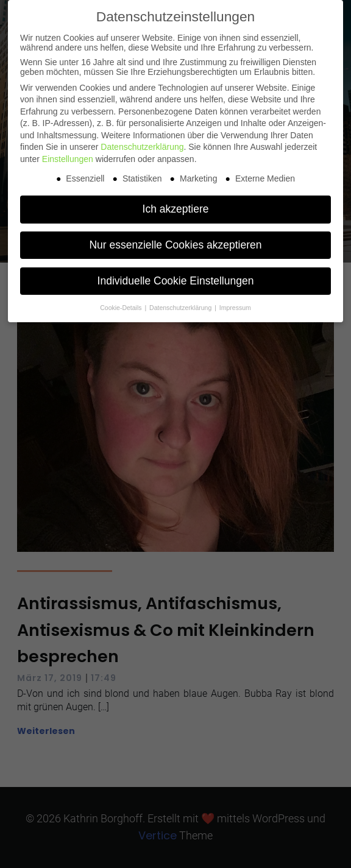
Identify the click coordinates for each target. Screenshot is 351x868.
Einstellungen (68, 159)
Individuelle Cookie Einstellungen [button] (176, 281)
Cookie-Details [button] (122, 308)
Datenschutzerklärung (142, 147)
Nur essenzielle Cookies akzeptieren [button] (175, 245)
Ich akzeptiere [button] (176, 209)
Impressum (235, 308)
